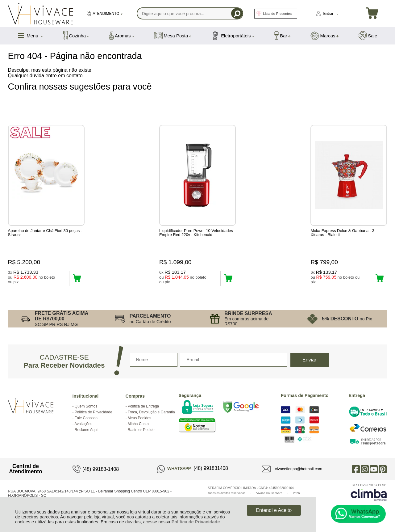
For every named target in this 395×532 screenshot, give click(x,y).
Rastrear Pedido (141, 433)
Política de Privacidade (196, 522)
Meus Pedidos (139, 421)
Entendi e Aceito (274, 510)
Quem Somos (86, 409)
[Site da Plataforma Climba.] (369, 495)
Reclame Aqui (86, 433)
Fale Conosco (86, 421)
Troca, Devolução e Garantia (151, 415)
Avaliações (83, 427)
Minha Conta (138, 427)
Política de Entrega (143, 409)
